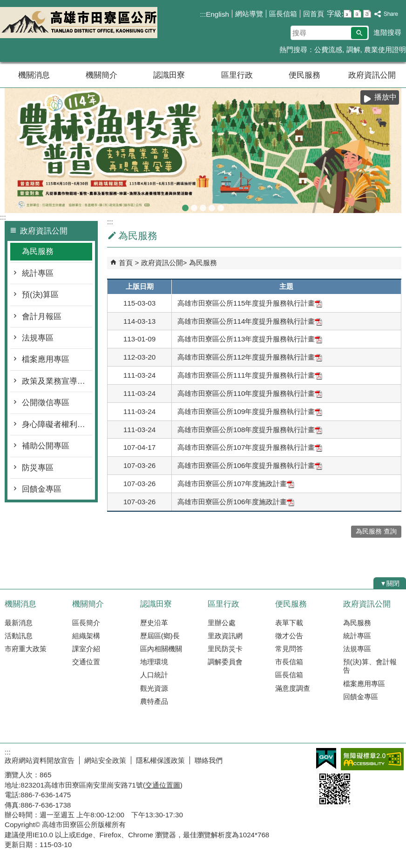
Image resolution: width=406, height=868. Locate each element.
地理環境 (154, 662)
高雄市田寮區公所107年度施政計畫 (236, 484)
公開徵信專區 (46, 403)
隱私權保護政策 (160, 760)
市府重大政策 (26, 649)
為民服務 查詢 (376, 531)
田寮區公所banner (221, 206)
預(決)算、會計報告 (370, 666)
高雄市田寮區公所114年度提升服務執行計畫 (250, 321)
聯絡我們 (209, 760)
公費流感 (328, 50)
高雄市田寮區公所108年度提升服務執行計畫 (250, 430)
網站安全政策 (105, 760)
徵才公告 (289, 636)
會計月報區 (42, 317)
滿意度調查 (293, 688)
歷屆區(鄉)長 (160, 636)
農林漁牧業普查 (185, 206)
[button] (359, 33)
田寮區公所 (79, 23)
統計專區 (38, 273)
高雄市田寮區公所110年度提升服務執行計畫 (250, 393)
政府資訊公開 (372, 75)
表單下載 (289, 623)
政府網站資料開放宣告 (40, 760)
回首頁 (314, 14)
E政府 (326, 758)
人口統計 (154, 675)
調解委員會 (225, 662)
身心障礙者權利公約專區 (57, 424)
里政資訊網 (225, 636)
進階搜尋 (387, 32)
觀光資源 (154, 688)
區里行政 (237, 75)
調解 (353, 50)
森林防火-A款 (203, 206)
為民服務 (38, 251)
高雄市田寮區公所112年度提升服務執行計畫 (250, 357)
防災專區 (38, 468)
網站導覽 (249, 14)
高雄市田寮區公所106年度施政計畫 (236, 502)
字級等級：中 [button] (357, 14)
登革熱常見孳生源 (212, 206)
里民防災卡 (225, 649)
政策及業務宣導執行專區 (57, 381)
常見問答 (289, 649)
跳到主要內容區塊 (5, 5)
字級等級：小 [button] (348, 14)
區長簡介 (86, 623)
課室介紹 (86, 649)
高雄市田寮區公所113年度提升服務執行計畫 (250, 339)
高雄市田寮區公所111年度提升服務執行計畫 (250, 375)
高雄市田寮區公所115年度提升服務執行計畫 (250, 303)
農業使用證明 (385, 50)
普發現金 (194, 206)
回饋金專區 (42, 489)
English (217, 14)
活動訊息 (19, 636)
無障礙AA (372, 759)
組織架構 (86, 636)
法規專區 (38, 338)
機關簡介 (101, 75)
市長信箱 (289, 662)
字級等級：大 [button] (367, 14)
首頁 (126, 263)
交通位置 (86, 662)
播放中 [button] (386, 97)
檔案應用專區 (46, 359)
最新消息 (19, 623)
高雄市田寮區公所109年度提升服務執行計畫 (250, 411)
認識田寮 (169, 75)
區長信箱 (283, 14)
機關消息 (34, 75)
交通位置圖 (163, 785)
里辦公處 (222, 623)
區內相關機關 (161, 649)
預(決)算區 (40, 295)
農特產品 (154, 701)
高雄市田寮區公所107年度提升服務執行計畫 (250, 447)
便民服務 (304, 75)
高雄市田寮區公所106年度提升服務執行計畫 (250, 465)
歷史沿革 (154, 623)
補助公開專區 (46, 446)
